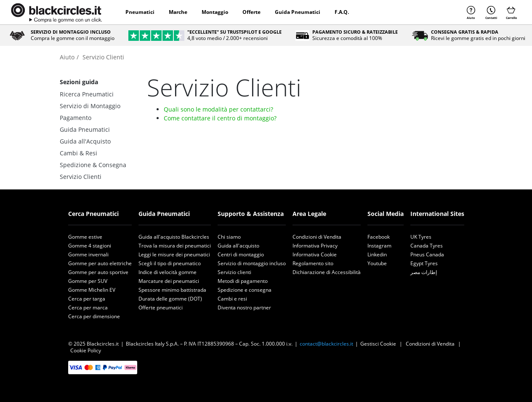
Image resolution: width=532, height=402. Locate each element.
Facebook (379, 237)
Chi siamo (229, 237)
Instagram (379, 246)
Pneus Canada (427, 254)
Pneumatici (140, 12)
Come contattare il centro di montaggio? (220, 118)
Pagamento (76, 118)
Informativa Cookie (315, 254)
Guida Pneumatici (298, 12)
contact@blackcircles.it (326, 344)
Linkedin (377, 254)
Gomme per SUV (88, 281)
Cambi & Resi (78, 153)
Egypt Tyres (424, 263)
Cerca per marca (88, 307)
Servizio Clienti (81, 177)
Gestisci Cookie (378, 344)
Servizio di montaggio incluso (252, 263)
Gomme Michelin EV (92, 290)
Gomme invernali (88, 254)
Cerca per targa (87, 299)
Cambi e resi (232, 299)
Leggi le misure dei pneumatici (174, 254)
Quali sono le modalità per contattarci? (218, 109)
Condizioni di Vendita (317, 237)
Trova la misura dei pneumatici (175, 246)
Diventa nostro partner (244, 307)
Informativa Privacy (315, 246)
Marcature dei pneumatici (169, 281)
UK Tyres (421, 237)
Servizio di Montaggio (90, 106)
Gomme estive (85, 237)
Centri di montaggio (241, 254)
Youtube (377, 263)
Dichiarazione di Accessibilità (327, 272)
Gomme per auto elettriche (100, 263)
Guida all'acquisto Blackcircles (174, 237)
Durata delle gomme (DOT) (170, 299)
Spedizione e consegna (245, 290)
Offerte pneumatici (161, 307)
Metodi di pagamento (243, 281)
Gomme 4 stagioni (90, 246)
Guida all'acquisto (238, 246)
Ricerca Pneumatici (87, 94)
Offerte (251, 12)
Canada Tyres (427, 246)
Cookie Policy (86, 350)
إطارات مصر (424, 272)
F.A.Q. (342, 12)
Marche (178, 12)
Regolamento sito (313, 263)
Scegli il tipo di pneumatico (170, 263)
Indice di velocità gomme (168, 272)
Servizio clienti (234, 272)
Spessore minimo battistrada (172, 290)
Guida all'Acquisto (85, 141)
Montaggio (215, 12)
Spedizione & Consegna (93, 165)
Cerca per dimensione (94, 316)
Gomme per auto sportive (98, 272)
